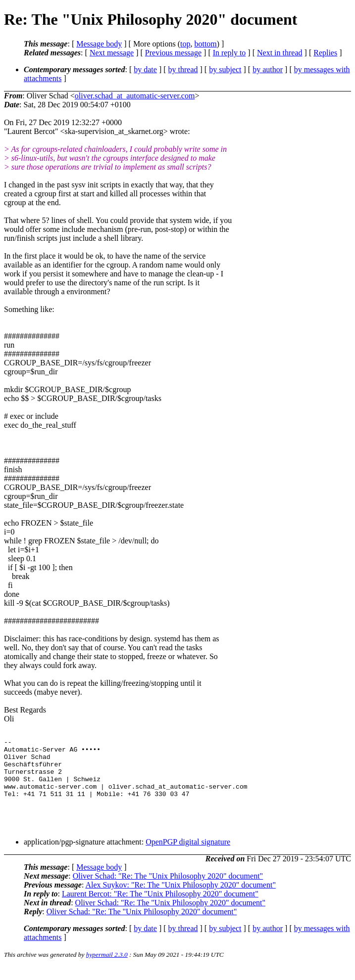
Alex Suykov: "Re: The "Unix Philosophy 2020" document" (180, 898)
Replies (325, 53)
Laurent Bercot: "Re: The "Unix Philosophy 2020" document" (160, 907)
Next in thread (280, 53)
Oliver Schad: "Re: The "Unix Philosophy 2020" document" (168, 889)
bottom (205, 44)
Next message (112, 53)
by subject (225, 69)
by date (145, 69)
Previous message (173, 53)
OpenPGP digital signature (188, 855)
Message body (99, 44)
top (185, 44)
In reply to (229, 53)
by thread (183, 69)
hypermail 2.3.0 (107, 968)
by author (268, 69)
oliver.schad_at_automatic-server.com (135, 96)
